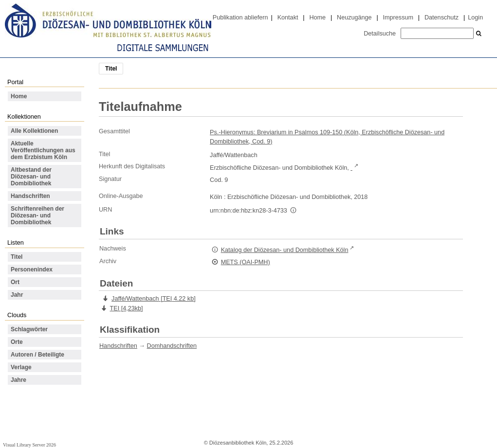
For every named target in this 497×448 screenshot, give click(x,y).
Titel (17, 257)
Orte (17, 342)
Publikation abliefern (240, 18)
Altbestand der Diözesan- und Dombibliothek (31, 177)
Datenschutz (442, 18)
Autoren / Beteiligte (37, 355)
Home (317, 18)
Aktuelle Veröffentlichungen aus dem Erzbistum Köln (43, 150)
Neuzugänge (354, 18)
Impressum (398, 18)
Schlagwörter (29, 329)
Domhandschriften (172, 346)
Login (475, 18)
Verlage (21, 367)
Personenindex (32, 269)
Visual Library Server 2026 (29, 445)
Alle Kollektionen (34, 131)
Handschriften (30, 196)
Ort (15, 282)
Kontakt (288, 18)
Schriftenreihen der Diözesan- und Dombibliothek (37, 215)
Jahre (18, 380)
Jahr (17, 295)
